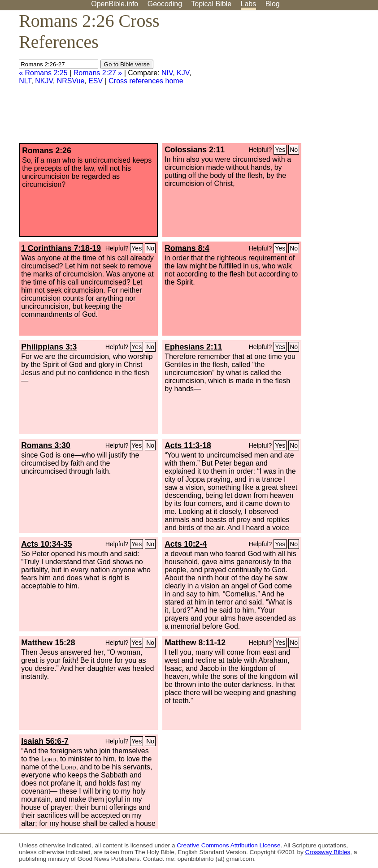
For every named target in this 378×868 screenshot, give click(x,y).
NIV (167, 73)
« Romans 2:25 (43, 73)
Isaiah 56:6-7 (45, 741)
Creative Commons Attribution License (228, 845)
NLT (25, 81)
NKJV (44, 81)
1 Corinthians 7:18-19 (61, 248)
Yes (280, 150)
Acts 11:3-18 (188, 445)
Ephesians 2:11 (193, 347)
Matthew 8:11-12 (195, 643)
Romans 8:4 (187, 248)
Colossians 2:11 (195, 150)
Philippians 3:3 (49, 347)
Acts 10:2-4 (186, 544)
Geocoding (165, 4)
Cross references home (146, 81)
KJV (183, 73)
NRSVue (71, 81)
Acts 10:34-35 (46, 544)
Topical (211, 4)
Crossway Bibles (328, 852)
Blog (273, 4)
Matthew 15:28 (48, 643)
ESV (96, 81)
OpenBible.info (115, 4)
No (294, 150)
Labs (249, 4)
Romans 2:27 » (98, 73)
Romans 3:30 (46, 445)
